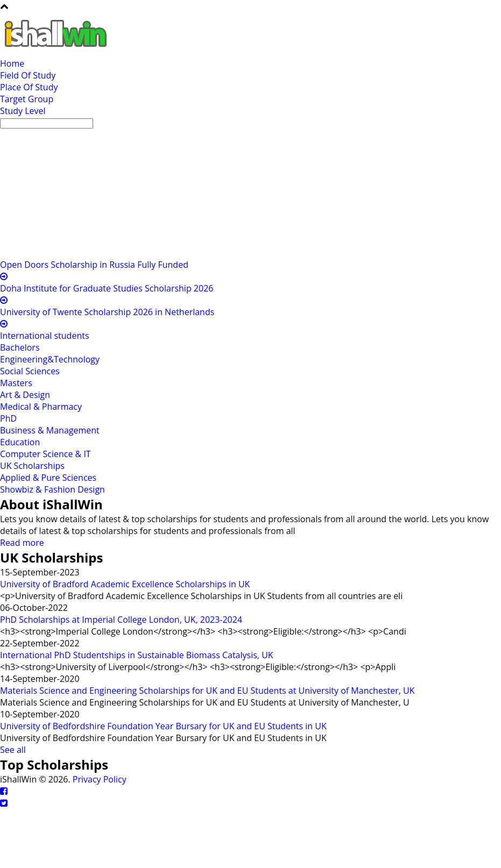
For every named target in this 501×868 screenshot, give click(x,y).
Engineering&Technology (50, 359)
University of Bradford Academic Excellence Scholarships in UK (125, 584)
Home (12, 63)
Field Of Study (28, 75)
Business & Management (50, 430)
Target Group (27, 99)
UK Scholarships (32, 466)
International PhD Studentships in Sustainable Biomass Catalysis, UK (137, 655)
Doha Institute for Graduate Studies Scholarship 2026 (107, 288)
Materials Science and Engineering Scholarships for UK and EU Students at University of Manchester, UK (207, 691)
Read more (22, 543)
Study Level (23, 111)
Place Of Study (29, 87)
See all (13, 750)
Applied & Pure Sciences (48, 478)
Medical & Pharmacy (41, 407)
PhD (8, 418)
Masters (16, 383)
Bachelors (20, 347)
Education (20, 442)
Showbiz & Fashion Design (52, 489)
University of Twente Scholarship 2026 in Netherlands (107, 312)
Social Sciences (30, 371)
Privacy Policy (100, 779)
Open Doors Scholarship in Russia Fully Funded (94, 265)
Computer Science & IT (45, 454)
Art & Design (25, 395)
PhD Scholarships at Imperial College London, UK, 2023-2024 (121, 620)
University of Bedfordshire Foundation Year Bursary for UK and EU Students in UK (163, 726)
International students (45, 336)
